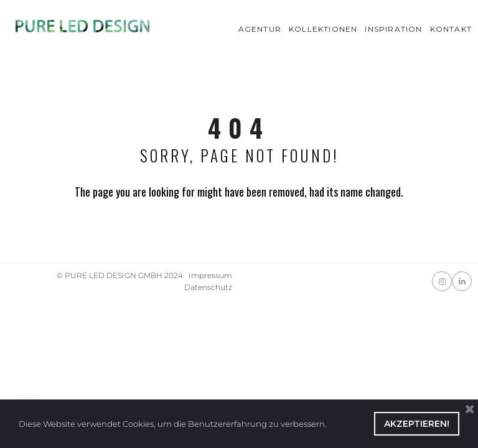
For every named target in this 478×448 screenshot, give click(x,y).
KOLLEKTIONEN (323, 29)
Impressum (210, 275)
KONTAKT (451, 29)
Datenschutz (208, 287)
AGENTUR (260, 29)
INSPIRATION (393, 29)
